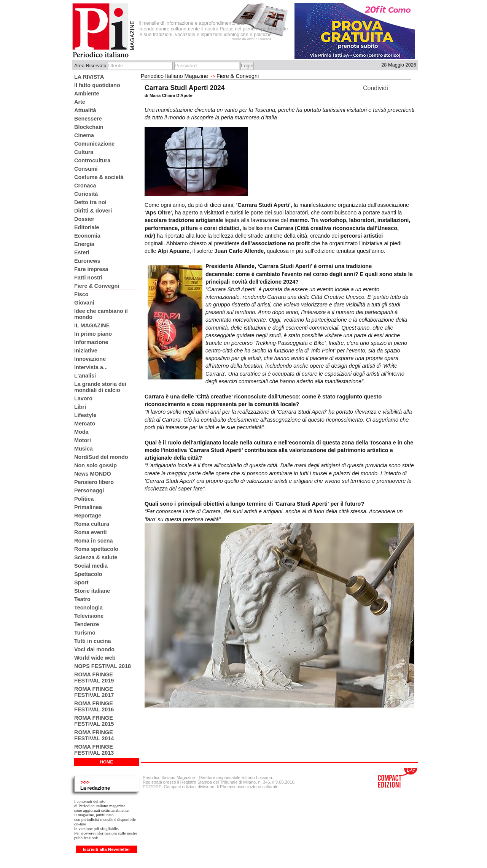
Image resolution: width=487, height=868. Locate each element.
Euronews (87, 261)
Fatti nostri (88, 278)
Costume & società (99, 177)
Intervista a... (91, 367)
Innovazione (90, 359)
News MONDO (93, 474)
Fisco (81, 294)
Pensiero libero (94, 482)
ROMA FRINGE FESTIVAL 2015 (94, 721)
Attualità (85, 110)
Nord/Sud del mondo (101, 457)
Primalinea (88, 507)
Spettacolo (88, 574)
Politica (84, 499)
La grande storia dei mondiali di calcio (100, 387)
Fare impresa (91, 269)
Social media (91, 566)
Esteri (82, 252)
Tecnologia (88, 608)
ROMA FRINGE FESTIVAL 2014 (94, 735)
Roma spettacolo (96, 549)
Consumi (86, 169)
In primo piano (93, 334)
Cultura (84, 152)
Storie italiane (92, 591)
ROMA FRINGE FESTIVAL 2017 (94, 692)
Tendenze (87, 624)
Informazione (91, 342)
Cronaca (85, 186)
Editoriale (87, 227)
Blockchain (89, 127)
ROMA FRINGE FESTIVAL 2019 (94, 678)
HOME (107, 762)
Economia (87, 236)
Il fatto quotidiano (97, 85)
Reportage (88, 516)
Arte (80, 102)
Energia (84, 244)
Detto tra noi (90, 202)
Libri (80, 407)
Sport (81, 582)
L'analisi (85, 376)
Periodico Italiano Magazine (174, 76)
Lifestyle (85, 415)
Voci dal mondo (94, 649)
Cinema (84, 135)
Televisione (89, 616)
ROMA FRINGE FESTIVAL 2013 (94, 750)
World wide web (95, 658)
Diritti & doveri (93, 211)
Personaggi (89, 490)
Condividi (376, 88)
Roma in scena (94, 541)
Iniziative (86, 351)
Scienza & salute (96, 557)
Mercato (85, 424)
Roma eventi (91, 532)
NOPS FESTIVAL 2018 (103, 666)
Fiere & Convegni (97, 286)
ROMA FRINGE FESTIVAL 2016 (94, 706)
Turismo (85, 633)
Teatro (82, 599)
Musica (84, 449)
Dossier (84, 219)
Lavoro (83, 398)
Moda (81, 432)
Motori (83, 440)
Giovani (84, 303)
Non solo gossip (95, 465)
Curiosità (86, 194)
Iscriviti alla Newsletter (107, 849)
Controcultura (92, 160)
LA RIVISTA (89, 77)
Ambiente (87, 94)
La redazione (95, 788)
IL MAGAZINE (92, 325)
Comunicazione (94, 144)
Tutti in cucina (92, 641)
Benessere (88, 119)
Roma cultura (92, 524)
